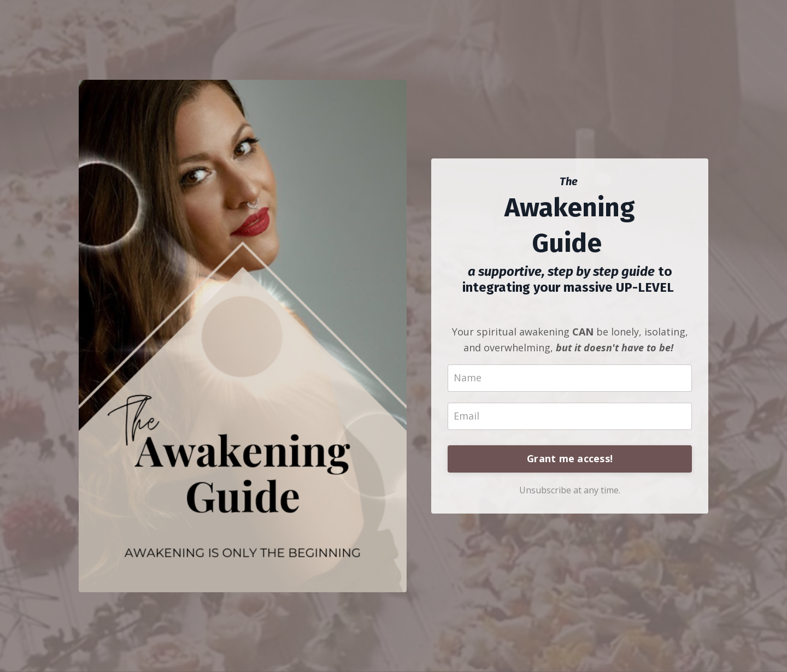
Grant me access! (570, 458)
